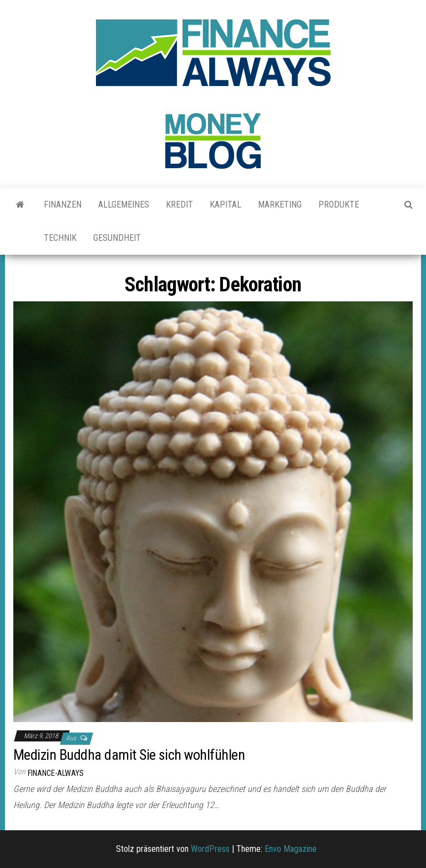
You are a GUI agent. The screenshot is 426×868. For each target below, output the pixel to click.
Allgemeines (124, 205)
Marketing (280, 205)
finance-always (56, 773)
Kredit (179, 205)
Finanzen (63, 205)
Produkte (339, 205)
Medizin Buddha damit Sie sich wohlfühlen (131, 755)
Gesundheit (117, 238)
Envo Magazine (291, 849)
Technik (60, 238)
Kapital (225, 205)
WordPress (210, 849)
